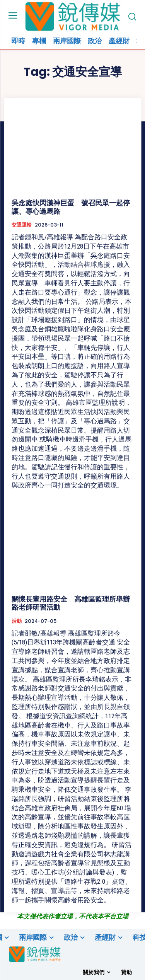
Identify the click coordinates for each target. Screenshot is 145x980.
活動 (17, 621)
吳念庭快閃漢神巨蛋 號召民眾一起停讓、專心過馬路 (71, 207)
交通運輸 (22, 225)
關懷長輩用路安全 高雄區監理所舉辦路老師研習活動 (71, 603)
